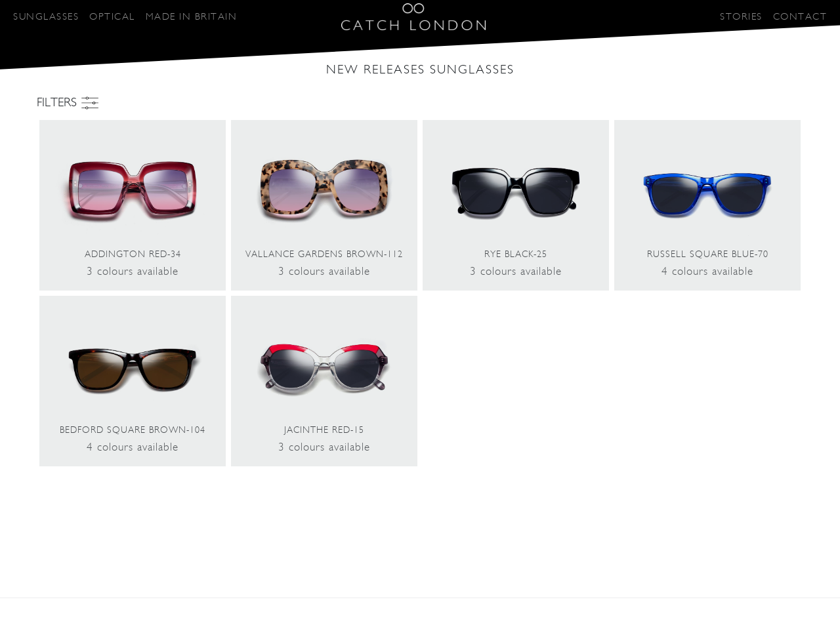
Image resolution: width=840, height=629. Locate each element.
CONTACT (800, 17)
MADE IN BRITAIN (192, 17)
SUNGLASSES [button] (46, 17)
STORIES (741, 17)
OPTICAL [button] (112, 17)
